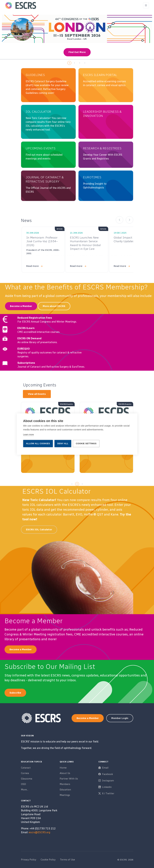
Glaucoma (27, 779)
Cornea (25, 773)
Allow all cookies (38, 443)
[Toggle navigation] (146, 5)
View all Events (37, 394)
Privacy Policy (29, 860)
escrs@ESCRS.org (39, 832)
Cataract (26, 768)
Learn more (28, 434)
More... (25, 790)
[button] (69, 63)
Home (63, 768)
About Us (65, 773)
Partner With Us (69, 779)
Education (65, 790)
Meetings (65, 795)
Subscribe (15, 693)
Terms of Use (67, 860)
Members (65, 784)
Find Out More (77, 52)
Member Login (120, 718)
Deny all (63, 443)
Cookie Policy (48, 860)
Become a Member (21, 306)
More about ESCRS (54, 306)
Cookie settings (86, 443)
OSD (23, 784)
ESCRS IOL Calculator (39, 530)
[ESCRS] (21, 5)
